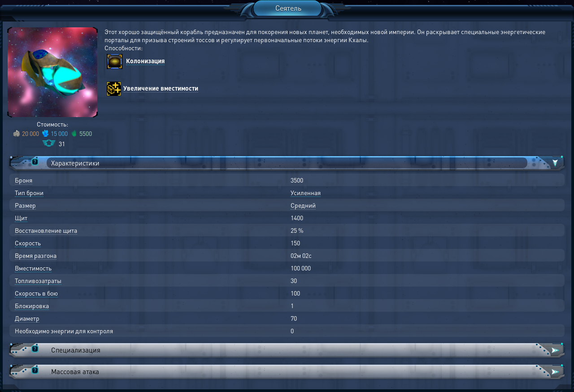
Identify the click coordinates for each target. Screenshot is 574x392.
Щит (21, 218)
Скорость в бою (36, 293)
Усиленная (306, 192)
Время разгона (36, 255)
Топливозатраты (38, 280)
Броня (24, 180)
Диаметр (27, 318)
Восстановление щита (46, 230)
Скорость (28, 243)
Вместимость (33, 268)
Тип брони (29, 192)
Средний (303, 205)
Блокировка (32, 305)
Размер (25, 205)
